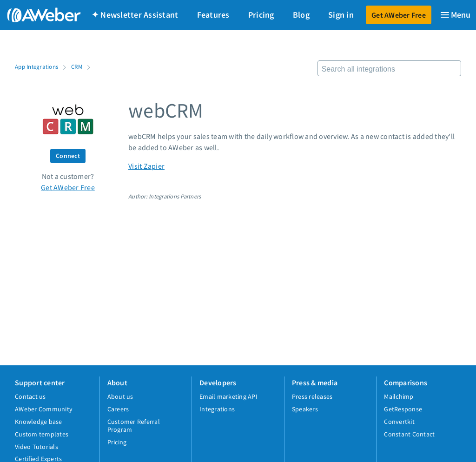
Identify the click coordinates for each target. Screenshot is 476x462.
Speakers (305, 409)
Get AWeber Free (399, 15)
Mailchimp (399, 396)
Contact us (30, 396)
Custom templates (42, 434)
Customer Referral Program (134, 426)
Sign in (341, 15)
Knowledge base (39, 422)
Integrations (217, 409)
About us (120, 396)
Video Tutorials (36, 447)
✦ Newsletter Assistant (135, 15)
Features (213, 15)
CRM (77, 66)
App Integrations (36, 66)
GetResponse (403, 409)
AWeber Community (44, 409)
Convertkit (399, 422)
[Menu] (455, 15)
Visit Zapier (146, 166)
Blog (301, 15)
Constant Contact (409, 434)
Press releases (312, 396)
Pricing (261, 15)
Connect (68, 156)
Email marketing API (228, 396)
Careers (118, 409)
